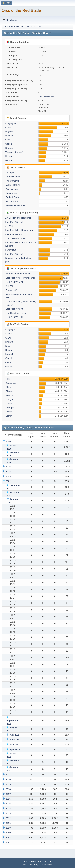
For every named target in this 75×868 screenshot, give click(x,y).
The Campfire (12, 181)
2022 (8, 481)
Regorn (9, 131)
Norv (8, 346)
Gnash (9, 366)
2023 (8, 476)
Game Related (13, 177)
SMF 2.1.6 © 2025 (30, 865)
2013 (8, 813)
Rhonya (9, 148)
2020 (8, 780)
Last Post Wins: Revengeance (20, 230)
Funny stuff (11, 250)
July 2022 (14, 735)
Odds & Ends (12, 197)
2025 (8, 467)
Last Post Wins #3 (14, 222)
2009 (8, 833)
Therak (9, 404)
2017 (8, 794)
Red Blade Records (15, 205)
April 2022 (15, 749)
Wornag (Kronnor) (14, 152)
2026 (8, 441)
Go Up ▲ (48, 861)
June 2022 (15, 740)
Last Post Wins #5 (14, 234)
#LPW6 (9, 226)
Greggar (10, 408)
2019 (8, 784)
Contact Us (11, 193)
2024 (8, 471)
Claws (8, 127)
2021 (8, 775)
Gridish (9, 358)
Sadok (9, 144)
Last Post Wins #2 (14, 254)
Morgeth (10, 354)
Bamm (9, 160)
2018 (8, 789)
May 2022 (14, 745)
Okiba (8, 140)
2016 (8, 799)
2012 (8, 818)
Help (25, 861)
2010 (8, 828)
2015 (8, 804)
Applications (12, 189)
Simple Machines (45, 865)
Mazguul (10, 399)
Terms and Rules (36, 861)
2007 (8, 842)
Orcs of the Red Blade (21, 10)
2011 (8, 823)
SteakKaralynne (46, 96)
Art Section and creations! (18, 218)
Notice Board (12, 201)
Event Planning (13, 185)
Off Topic (10, 173)
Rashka (9, 136)
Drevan (9, 156)
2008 (8, 837)
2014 (8, 808)
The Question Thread (16, 238)
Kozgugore (11, 123)
